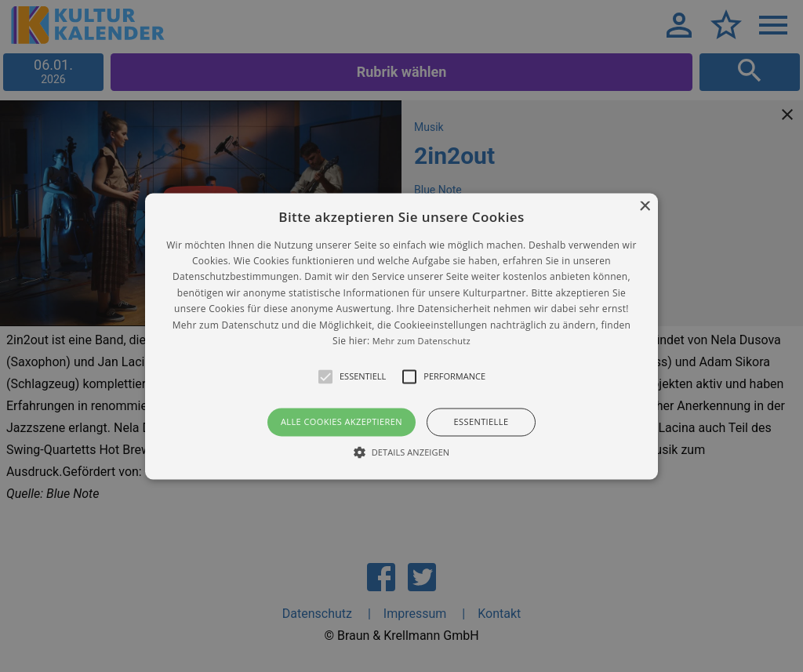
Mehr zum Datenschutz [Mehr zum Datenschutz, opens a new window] (421, 341)
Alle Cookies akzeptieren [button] (342, 422)
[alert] (401, 336)
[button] (401, 336)
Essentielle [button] (481, 422)
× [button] (644, 207)
